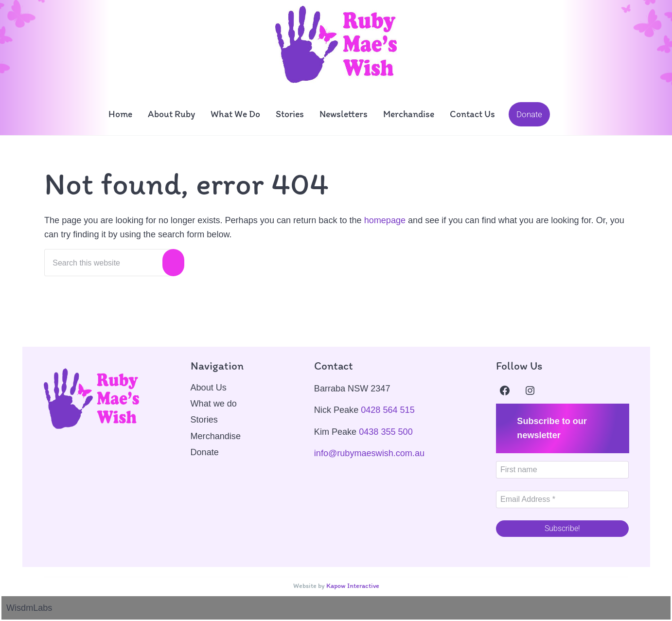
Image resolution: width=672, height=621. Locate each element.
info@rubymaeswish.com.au (369, 453)
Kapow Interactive (353, 586)
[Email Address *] (562, 499)
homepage (385, 221)
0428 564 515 (388, 410)
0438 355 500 (386, 432)
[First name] (562, 470)
